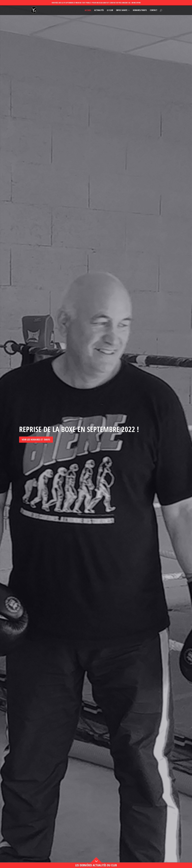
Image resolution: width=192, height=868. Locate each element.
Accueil (88, 10)
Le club (110, 10)
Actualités (99, 10)
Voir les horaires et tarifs (36, 440)
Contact (154, 10)
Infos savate (122, 10)
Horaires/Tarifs (140, 10)
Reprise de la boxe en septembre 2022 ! (79, 429)
